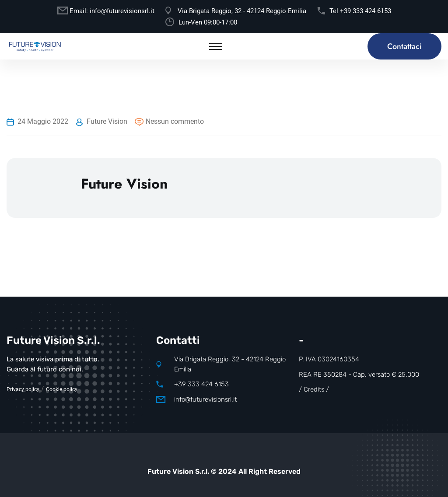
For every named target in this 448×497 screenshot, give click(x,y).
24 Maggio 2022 (43, 121)
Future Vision (107, 121)
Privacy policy (23, 389)
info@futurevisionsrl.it (122, 11)
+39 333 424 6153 (366, 11)
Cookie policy (62, 389)
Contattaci (404, 46)
